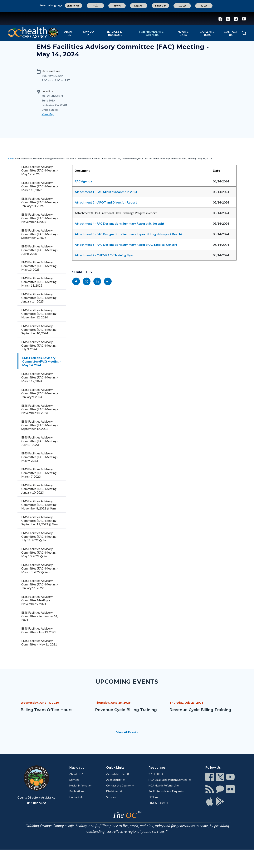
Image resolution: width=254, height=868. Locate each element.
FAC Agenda (84, 181)
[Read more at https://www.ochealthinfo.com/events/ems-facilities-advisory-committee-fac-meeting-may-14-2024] (108, 281)
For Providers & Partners (151, 33)
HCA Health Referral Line (164, 785)
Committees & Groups (88, 159)
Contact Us (231, 33)
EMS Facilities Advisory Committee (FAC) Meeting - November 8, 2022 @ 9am (40, 505)
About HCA (76, 774)
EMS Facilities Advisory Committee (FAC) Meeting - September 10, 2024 (40, 329)
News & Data (183, 33)
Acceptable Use (118, 774)
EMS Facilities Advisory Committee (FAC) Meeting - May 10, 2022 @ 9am (40, 552)
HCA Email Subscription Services (170, 780)
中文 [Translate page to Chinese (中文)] (95, 6)
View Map (48, 114)
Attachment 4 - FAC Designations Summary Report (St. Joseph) (119, 223)
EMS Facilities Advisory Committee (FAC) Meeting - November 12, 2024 (40, 314)
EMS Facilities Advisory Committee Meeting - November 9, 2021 (37, 600)
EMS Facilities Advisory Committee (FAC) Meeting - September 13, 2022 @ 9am (40, 521)
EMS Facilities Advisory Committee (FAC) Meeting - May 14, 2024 (178, 159)
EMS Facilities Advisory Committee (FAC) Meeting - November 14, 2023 (40, 409)
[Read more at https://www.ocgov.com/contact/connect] (210, 777)
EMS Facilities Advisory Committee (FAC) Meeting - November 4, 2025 (40, 218)
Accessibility (116, 780)
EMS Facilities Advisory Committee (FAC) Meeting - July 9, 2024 (40, 345)
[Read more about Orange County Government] (127, 19)
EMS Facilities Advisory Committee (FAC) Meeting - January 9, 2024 (40, 393)
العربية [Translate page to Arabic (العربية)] (204, 6)
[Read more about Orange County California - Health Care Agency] (33, 33)
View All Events (127, 732)
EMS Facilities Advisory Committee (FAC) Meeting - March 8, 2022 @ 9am (40, 568)
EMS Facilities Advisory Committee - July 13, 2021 (39, 630)
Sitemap (111, 797)
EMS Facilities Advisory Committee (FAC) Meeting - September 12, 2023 (40, 425)
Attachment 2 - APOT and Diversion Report (106, 202)
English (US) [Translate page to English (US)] (74, 6)
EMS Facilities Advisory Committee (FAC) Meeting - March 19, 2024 (40, 377)
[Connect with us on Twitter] (228, 19)
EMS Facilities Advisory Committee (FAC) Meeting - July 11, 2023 (40, 441)
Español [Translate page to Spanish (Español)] (139, 6)
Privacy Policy (159, 803)
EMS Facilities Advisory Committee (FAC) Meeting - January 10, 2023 (40, 489)
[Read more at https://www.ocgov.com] (36, 778)
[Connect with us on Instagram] (236, 19)
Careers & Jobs (207, 33)
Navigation (78, 768)
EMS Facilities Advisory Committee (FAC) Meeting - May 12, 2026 (40, 170)
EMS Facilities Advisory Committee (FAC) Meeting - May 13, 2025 (40, 266)
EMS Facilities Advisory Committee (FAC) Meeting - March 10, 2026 (40, 186)
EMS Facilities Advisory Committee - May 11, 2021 (39, 642)
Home (11, 159)
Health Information (81, 785)
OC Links (154, 797)
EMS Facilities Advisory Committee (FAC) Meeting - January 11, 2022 (40, 584)
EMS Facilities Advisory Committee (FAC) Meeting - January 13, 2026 (40, 202)
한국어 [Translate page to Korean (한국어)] (117, 6)
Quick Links (115, 768)
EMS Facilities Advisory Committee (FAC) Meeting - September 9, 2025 (40, 234)
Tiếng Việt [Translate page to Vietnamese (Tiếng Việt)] (161, 6)
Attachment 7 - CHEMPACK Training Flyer (104, 255)
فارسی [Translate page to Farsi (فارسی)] (182, 6)
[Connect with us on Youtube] (243, 19)
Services (74, 780)
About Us (69, 33)
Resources (157, 768)
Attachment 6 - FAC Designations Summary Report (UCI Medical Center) (126, 244)
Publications (77, 791)
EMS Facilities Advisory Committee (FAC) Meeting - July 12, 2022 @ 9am (40, 536)
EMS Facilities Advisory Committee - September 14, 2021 (40, 616)
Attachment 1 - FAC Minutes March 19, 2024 (106, 192)
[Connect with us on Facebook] (221, 19)
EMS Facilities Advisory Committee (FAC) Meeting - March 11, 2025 (40, 282)
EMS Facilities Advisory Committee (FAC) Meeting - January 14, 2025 (40, 298)
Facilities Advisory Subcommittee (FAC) (122, 159)
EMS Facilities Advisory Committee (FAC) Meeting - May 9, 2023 (40, 457)
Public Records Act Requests (166, 791)
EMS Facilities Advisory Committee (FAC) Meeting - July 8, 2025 (40, 250)
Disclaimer (114, 791)
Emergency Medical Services (59, 159)
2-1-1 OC (156, 774)
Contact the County (120, 785)
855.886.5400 (37, 803)
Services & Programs (114, 33)
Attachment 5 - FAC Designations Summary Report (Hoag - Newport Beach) (128, 234)
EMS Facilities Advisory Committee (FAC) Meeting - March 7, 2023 (40, 473)
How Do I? (88, 33)
